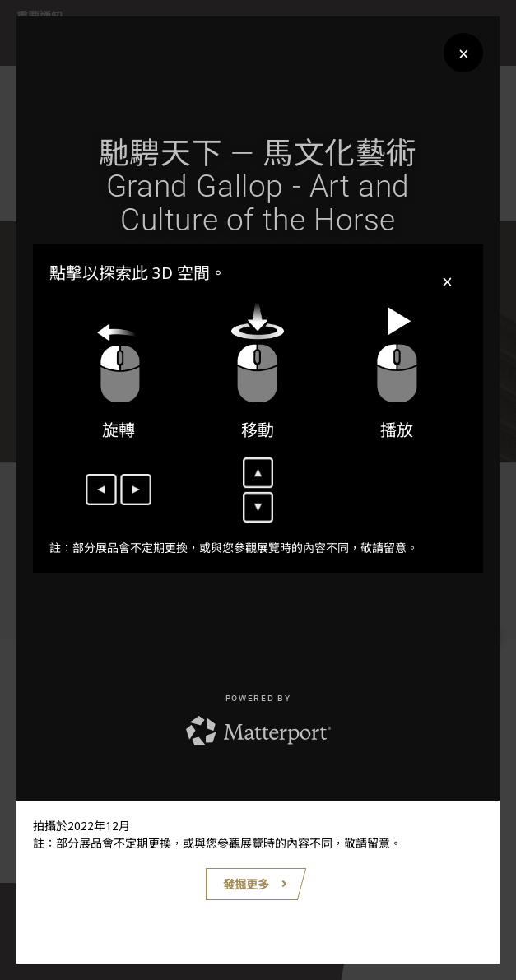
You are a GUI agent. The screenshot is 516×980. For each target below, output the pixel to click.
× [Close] (464, 53)
